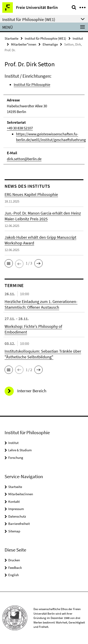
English (14, 575)
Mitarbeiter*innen (24, 44)
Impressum (16, 509)
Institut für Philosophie (32, 85)
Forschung (16, 458)
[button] (9, 263)
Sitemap (14, 531)
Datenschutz (17, 516)
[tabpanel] (44, 119)
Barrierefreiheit (19, 524)
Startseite (11, 38)
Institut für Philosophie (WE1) (45, 38)
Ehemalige (50, 44)
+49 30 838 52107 (20, 128)
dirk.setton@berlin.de (24, 159)
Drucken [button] (14, 560)
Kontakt (14, 502)
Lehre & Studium (20, 450)
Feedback (15, 568)
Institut (78, 38)
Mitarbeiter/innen (21, 494)
